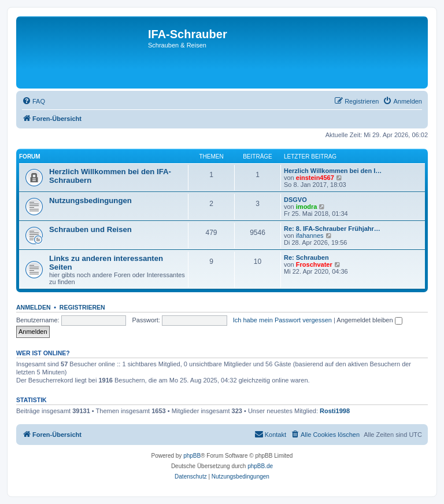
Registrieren (82, 307)
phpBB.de (260, 466)
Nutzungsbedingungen (90, 201)
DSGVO (295, 200)
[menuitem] (34, 101)
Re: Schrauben (306, 257)
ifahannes (310, 236)
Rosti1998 (335, 411)
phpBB (192, 456)
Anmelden (34, 307)
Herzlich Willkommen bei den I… (333, 171)
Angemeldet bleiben (369, 320)
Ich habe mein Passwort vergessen (282, 320)
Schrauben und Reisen (90, 229)
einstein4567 (315, 178)
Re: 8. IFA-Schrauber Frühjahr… (332, 229)
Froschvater (314, 264)
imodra (307, 207)
